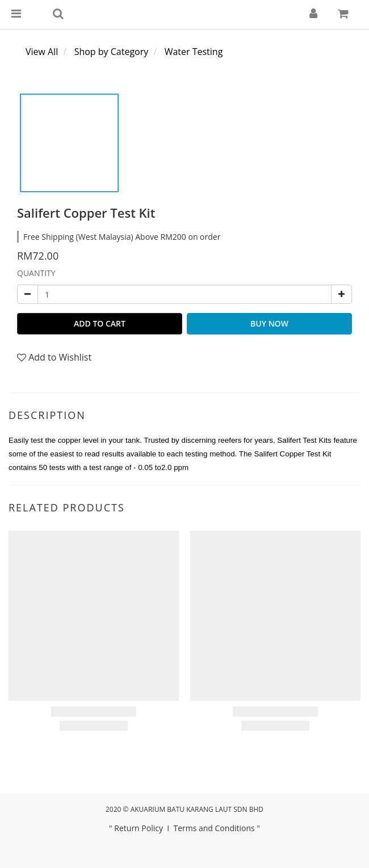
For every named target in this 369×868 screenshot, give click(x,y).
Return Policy (139, 828)
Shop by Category (112, 52)
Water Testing (194, 52)
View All (42, 52)
